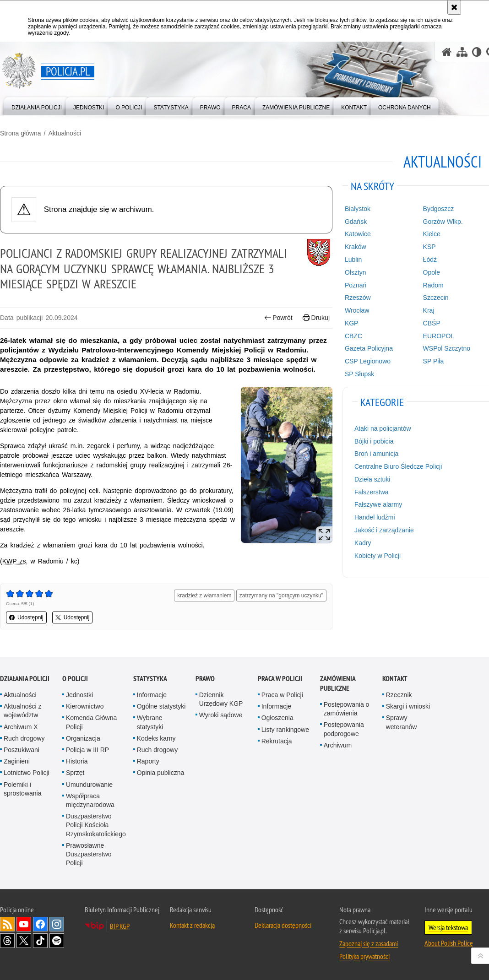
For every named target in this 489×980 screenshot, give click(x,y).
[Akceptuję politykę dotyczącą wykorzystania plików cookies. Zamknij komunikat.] (454, 7)
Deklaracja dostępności (283, 925)
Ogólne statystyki (161, 706)
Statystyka (150, 679)
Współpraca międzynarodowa (90, 800)
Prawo (205, 679)
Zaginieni (17, 761)
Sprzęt (75, 773)
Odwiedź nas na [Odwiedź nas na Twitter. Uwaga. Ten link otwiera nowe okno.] (24, 941)
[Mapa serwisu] (462, 52)
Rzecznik (399, 695)
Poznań (356, 285)
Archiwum (338, 745)
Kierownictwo (85, 706)
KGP (352, 323)
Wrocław (357, 310)
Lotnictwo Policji (27, 773)
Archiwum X (21, 727)
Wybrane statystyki (150, 722)
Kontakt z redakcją (192, 925)
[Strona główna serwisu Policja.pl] (447, 52)
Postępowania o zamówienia (347, 709)
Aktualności (65, 133)
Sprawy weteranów (402, 722)
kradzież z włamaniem (204, 596)
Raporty (148, 761)
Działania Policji (25, 679)
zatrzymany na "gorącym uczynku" (281, 596)
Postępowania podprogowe (344, 729)
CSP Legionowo (368, 361)
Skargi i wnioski (408, 706)
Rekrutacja (277, 741)
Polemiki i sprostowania (23, 789)
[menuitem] (37, 106)
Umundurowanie (89, 785)
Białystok (358, 209)
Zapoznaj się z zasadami (369, 943)
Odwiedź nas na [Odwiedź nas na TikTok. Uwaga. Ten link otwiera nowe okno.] (40, 941)
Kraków (356, 247)
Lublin (353, 260)
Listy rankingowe (285, 730)
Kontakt (395, 679)
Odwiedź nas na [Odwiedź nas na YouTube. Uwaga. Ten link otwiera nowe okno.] (24, 924)
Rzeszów (358, 298)
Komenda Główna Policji (91, 722)
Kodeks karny (156, 738)
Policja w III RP (87, 750)
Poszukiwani (22, 750)
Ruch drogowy (24, 738)
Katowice (358, 234)
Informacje (152, 695)
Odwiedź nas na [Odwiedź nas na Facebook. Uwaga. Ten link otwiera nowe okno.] (40, 924)
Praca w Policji (280, 679)
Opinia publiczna (161, 773)
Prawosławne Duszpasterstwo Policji (89, 854)
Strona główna (21, 133)
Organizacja (83, 738)
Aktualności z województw (22, 711)
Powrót (278, 318)
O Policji (75, 679)
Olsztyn (356, 272)
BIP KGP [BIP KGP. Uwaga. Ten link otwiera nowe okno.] (120, 926)
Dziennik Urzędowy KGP (221, 699)
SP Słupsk (359, 374)
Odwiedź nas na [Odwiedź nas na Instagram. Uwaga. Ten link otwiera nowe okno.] (57, 924)
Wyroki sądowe (221, 715)
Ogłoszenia (277, 718)
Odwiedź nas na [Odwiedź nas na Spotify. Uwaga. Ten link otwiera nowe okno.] (57, 941)
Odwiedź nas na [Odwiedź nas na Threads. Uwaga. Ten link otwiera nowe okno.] (7, 941)
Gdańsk (356, 222)
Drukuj (316, 318)
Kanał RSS (7, 924)
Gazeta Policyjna (369, 348)
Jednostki (79, 695)
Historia (77, 761)
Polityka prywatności (364, 956)
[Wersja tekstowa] (477, 52)
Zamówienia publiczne (338, 683)
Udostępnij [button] (26, 617)
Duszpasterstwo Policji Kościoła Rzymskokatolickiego (96, 825)
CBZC (353, 336)
